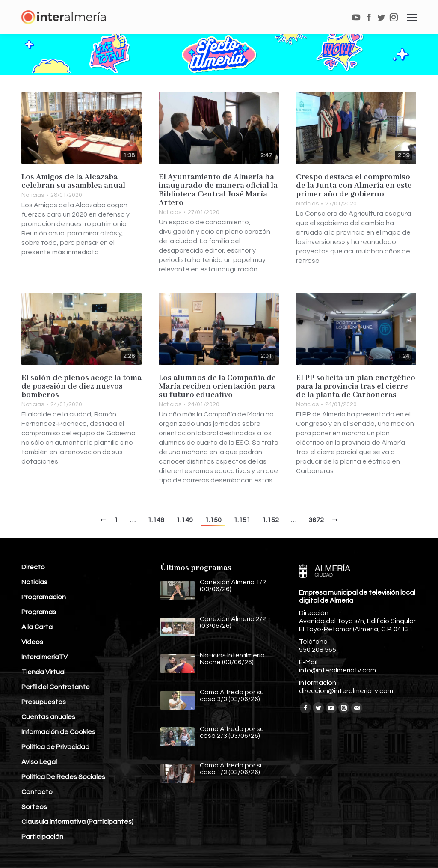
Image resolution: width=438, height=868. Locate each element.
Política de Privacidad (55, 747)
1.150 (213, 520)
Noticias (33, 195)
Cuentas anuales (48, 717)
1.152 (271, 520)
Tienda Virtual (43, 672)
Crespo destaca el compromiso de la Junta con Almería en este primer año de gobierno (354, 186)
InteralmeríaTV (44, 657)
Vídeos (32, 642)
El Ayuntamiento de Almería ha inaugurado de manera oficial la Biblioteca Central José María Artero (218, 190)
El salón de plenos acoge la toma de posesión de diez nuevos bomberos (81, 386)
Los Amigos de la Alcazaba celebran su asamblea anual (73, 181)
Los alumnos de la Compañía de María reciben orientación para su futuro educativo (217, 386)
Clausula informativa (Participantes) (77, 822)
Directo (33, 567)
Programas (39, 612)
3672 (316, 520)
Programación (44, 597)
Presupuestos (44, 702)
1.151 (242, 520)
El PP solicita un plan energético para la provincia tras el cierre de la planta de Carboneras (356, 386)
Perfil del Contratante (56, 687)
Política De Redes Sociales (63, 777)
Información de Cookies (58, 732)
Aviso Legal (39, 762)
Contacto (37, 792)
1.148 (156, 520)
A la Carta (37, 627)
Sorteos (34, 807)
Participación (42, 837)
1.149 (185, 520)
